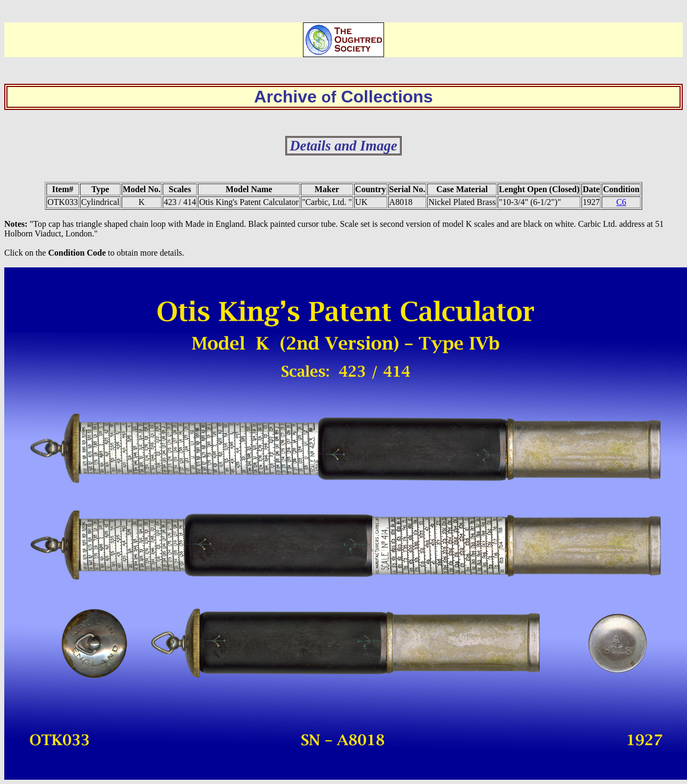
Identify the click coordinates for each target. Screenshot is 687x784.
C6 (621, 202)
